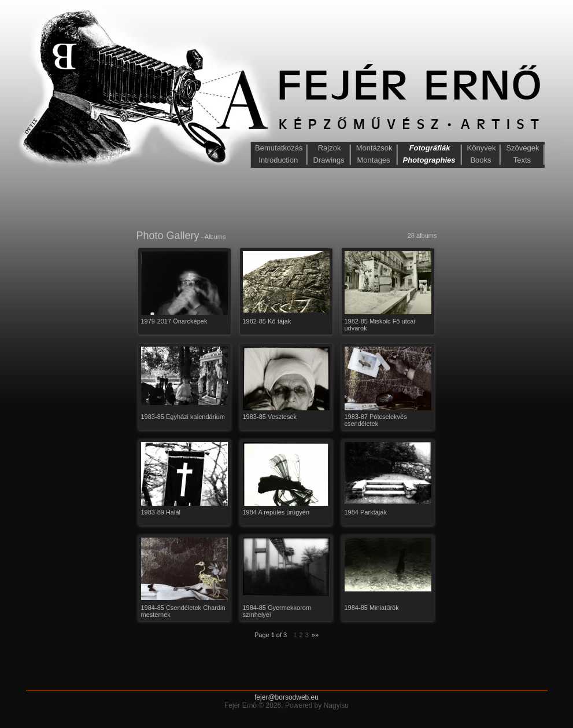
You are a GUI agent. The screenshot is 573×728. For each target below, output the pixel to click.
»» (315, 635)
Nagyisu (336, 705)
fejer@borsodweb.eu (286, 697)
